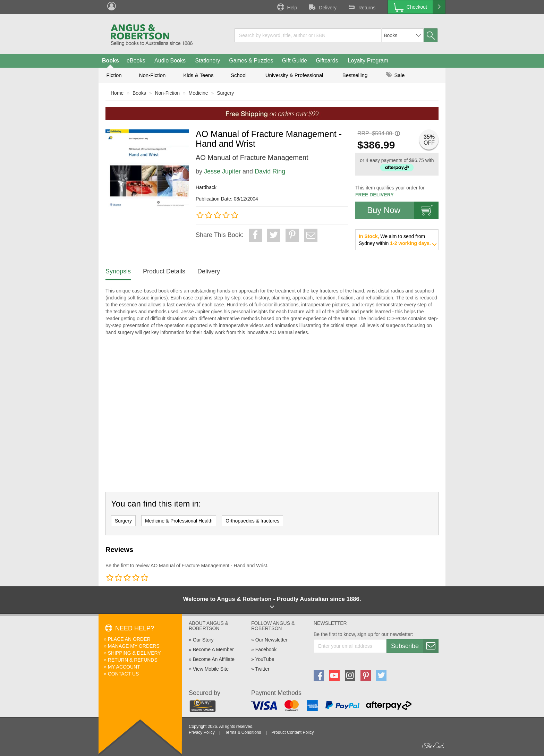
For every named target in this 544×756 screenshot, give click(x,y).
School (239, 75)
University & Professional (294, 75)
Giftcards (327, 61)
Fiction (114, 75)
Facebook (266, 649)
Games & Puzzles (251, 61)
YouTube (265, 659)
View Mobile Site (211, 669)
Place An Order (129, 639)
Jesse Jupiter (222, 171)
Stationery (207, 61)
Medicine (198, 93)
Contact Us (124, 674)
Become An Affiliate (214, 659)
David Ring (270, 171)
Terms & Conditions (243, 732)
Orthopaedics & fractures (252, 521)
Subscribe (415, 646)
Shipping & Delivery (134, 653)
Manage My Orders (134, 646)
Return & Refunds (133, 660)
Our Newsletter (271, 640)
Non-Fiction (152, 75)
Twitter (262, 669)
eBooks (136, 61)
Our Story (203, 640)
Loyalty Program (368, 61)
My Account (124, 667)
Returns (361, 7)
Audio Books (170, 61)
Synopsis (118, 271)
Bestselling (355, 75)
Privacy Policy (202, 732)
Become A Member (213, 649)
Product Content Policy (292, 732)
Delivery (322, 7)
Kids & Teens (198, 75)
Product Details (164, 271)
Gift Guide (295, 61)
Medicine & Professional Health (179, 521)
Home (117, 93)
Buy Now (403, 210)
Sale (395, 75)
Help (287, 7)
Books (110, 61)
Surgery (225, 93)
